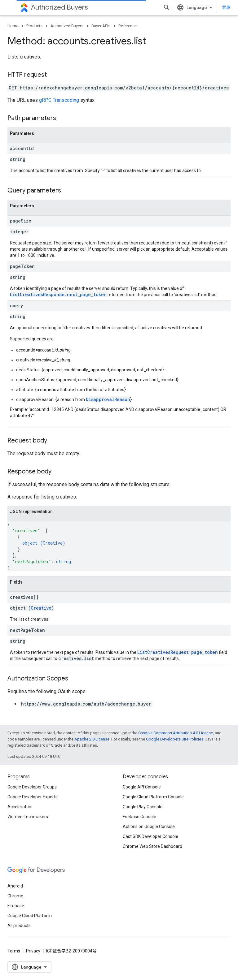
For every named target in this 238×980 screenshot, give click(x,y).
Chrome (15, 896)
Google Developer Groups (32, 787)
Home (13, 26)
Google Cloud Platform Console (153, 797)
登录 (226, 7)
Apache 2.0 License (92, 739)
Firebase (16, 906)
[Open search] (167, 7)
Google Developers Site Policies (175, 739)
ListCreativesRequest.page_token (178, 652)
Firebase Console (139, 817)
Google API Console (142, 787)
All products (19, 926)
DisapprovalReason (108, 399)
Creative (53, 543)
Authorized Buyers (59, 7)
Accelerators (20, 807)
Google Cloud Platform (30, 916)
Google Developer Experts (33, 797)
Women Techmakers (28, 817)
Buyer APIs (101, 26)
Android (15, 886)
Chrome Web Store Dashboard (152, 846)
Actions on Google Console (149, 827)
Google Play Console (143, 807)
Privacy (33, 951)
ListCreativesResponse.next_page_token (58, 294)
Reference (128, 26)
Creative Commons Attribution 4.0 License (176, 733)
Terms (14, 951)
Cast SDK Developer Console (150, 836)
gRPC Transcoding (59, 100)
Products (34, 26)
